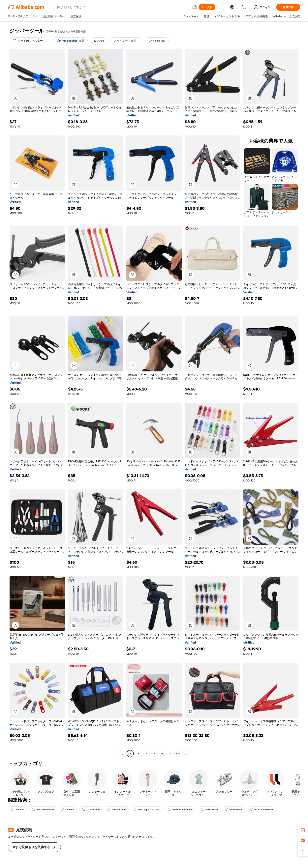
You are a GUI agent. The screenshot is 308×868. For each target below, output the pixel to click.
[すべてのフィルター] (28, 41)
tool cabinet (234, 810)
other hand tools (262, 810)
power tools (209, 810)
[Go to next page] (186, 754)
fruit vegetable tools (147, 810)
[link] (303, 830)
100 (178, 754)
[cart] (245, 8)
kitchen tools (117, 810)
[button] (195, 7)
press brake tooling (180, 810)
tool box (68, 810)
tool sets (17, 810)
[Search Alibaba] (123, 7)
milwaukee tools (43, 810)
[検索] (207, 7)
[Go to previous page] (122, 754)
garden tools (91, 810)
